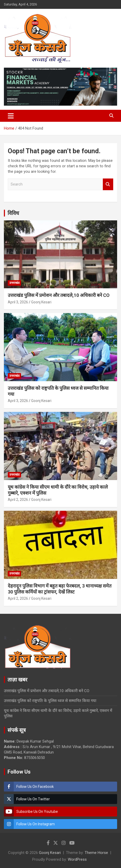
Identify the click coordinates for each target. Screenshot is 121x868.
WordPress (77, 859)
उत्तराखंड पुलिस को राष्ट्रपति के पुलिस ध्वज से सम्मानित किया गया (50, 701)
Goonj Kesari (41, 302)
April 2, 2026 (18, 500)
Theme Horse (96, 853)
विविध (13, 213)
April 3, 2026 (18, 302)
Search (108, 184)
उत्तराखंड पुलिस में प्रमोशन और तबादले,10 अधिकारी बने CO (59, 295)
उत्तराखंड (14, 283)
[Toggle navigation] (11, 116)
